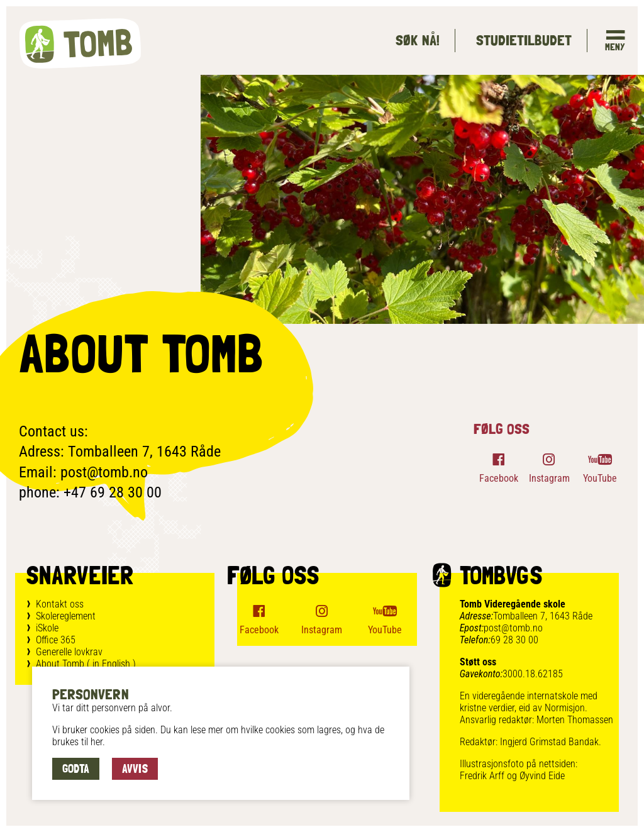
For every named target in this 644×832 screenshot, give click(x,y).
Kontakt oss (60, 604)
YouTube (600, 478)
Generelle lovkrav (69, 652)
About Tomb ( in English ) (86, 664)
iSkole (47, 628)
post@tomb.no (513, 628)
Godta (76, 768)
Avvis (135, 768)
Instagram (549, 478)
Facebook (499, 478)
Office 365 (56, 640)
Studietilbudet (524, 40)
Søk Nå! (417, 40)
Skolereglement (66, 616)
